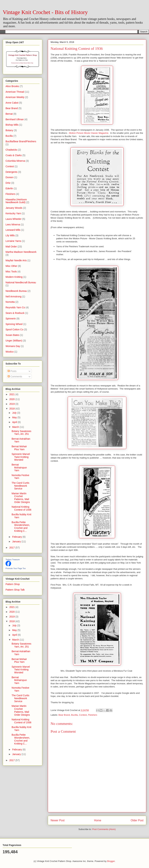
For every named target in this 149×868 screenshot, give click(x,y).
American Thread (15, 92)
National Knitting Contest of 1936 (21, 508)
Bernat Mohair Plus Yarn (19, 448)
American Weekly (15, 97)
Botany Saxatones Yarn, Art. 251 (21, 433)
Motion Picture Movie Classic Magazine (89, 133)
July (15, 413)
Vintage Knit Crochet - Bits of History (45, 12)
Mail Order (11, 247)
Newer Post (58, 820)
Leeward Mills (13, 230)
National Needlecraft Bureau (21, 282)
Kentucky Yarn (13, 213)
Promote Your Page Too (16, 568)
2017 (12, 548)
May (15, 417)
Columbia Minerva (15, 161)
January (17, 541)
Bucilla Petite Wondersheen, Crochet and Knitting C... (21, 527)
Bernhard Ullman (15, 119)
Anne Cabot (12, 103)
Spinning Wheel (14, 324)
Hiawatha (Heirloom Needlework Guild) (16, 201)
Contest (83, 715)
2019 (12, 404)
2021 (12, 394)
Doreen (10, 177)
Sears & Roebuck (15, 313)
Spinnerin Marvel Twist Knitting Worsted (21, 457)
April (15, 422)
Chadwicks (11, 150)
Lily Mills (10, 235)
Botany (9, 130)
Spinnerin (11, 319)
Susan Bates (12, 335)
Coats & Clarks (14, 155)
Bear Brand (64, 715)
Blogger (111, 861)
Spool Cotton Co (14, 329)
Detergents (11, 172)
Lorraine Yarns (13, 241)
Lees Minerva (13, 225)
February (17, 537)
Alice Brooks (12, 86)
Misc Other (11, 266)
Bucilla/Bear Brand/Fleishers (21, 141)
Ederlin (9, 188)
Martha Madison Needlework (21, 252)
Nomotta (10, 302)
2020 (12, 399)
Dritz (8, 183)
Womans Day (13, 346)
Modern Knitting (14, 277)
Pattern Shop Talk (15, 590)
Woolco (10, 352)
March (16, 427)
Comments (15, 376)
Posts (12, 371)
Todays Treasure (13, 560)
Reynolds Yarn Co (15, 307)
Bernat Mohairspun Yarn (19, 468)
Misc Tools (11, 272)
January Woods (14, 208)
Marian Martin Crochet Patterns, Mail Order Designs (21, 498)
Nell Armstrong (14, 297)
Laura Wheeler (14, 219)
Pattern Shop (13, 584)
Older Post (137, 820)
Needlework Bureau (16, 291)
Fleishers (93, 715)
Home (98, 820)
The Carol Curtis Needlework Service (20, 486)
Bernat (9, 114)
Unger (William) (14, 341)
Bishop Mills (12, 125)
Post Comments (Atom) (104, 829)
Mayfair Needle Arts (16, 260)
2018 (12, 409)
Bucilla (74, 715)
